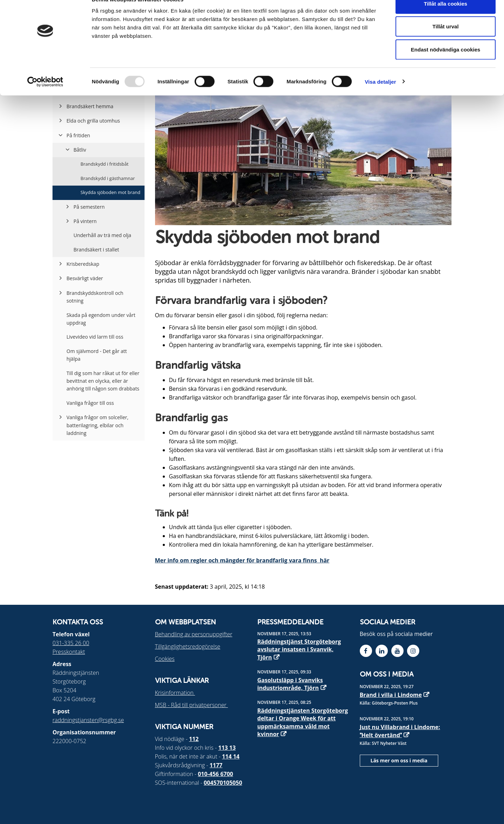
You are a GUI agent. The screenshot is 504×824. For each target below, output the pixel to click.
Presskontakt (69, 652)
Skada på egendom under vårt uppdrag (101, 319)
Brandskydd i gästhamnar (108, 178)
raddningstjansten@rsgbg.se (88, 720)
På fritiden (78, 135)
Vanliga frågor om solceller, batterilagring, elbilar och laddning (97, 425)
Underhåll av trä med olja (102, 235)
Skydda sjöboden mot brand (110, 192)
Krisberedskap (83, 264)
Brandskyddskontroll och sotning (95, 297)
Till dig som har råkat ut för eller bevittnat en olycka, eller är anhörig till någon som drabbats (103, 381)
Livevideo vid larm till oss (95, 337)
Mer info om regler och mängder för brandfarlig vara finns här (242, 560)
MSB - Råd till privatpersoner (192, 705)
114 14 (231, 756)
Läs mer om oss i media (399, 760)
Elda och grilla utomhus (93, 121)
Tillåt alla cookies (446, 18)
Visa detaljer (380, 96)
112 (194, 739)
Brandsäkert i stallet (96, 250)
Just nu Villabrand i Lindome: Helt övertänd (400, 731)
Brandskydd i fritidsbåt (104, 164)
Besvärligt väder (85, 278)
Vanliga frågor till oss (90, 403)
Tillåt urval (446, 41)
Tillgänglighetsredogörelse (188, 646)
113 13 (227, 748)
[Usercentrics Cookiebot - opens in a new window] (45, 97)
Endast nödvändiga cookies (446, 64)
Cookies (165, 659)
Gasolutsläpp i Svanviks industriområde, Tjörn (290, 684)
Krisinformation (175, 693)
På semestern (89, 207)
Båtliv (80, 150)
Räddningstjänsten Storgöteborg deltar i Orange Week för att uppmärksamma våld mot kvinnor (303, 722)
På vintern (85, 221)
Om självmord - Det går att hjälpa (97, 355)
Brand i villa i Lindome (391, 695)
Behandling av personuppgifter (194, 634)
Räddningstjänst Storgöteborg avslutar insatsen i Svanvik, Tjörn (299, 649)
